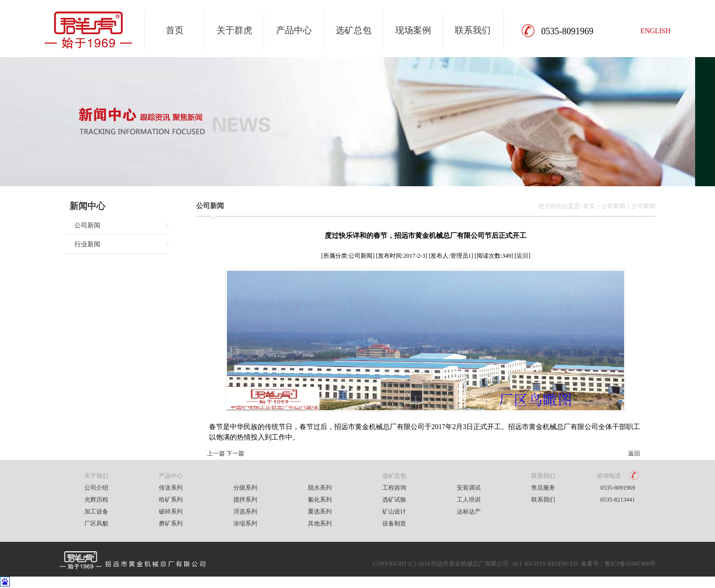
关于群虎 (234, 30)
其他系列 (320, 523)
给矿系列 (171, 500)
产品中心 (294, 30)
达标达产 (469, 512)
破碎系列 (171, 512)
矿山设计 (394, 512)
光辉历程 (96, 500)
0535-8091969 (618, 488)
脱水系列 (320, 488)
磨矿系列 (171, 523)
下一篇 (235, 453)
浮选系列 (245, 512)
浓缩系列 (245, 523)
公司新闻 (87, 225)
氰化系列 (320, 500)
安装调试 (469, 488)
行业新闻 (87, 244)
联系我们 (473, 30)
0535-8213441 (618, 500)
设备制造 (394, 523)
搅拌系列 (245, 500)
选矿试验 (394, 500)
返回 (522, 256)
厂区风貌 (96, 523)
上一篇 (216, 453)
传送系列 (171, 488)
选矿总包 (354, 30)
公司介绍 (96, 488)
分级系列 (245, 488)
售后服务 (543, 488)
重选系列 (320, 512)
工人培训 (469, 500)
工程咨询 (394, 488)
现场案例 (413, 30)
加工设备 (96, 512)
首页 (175, 30)
